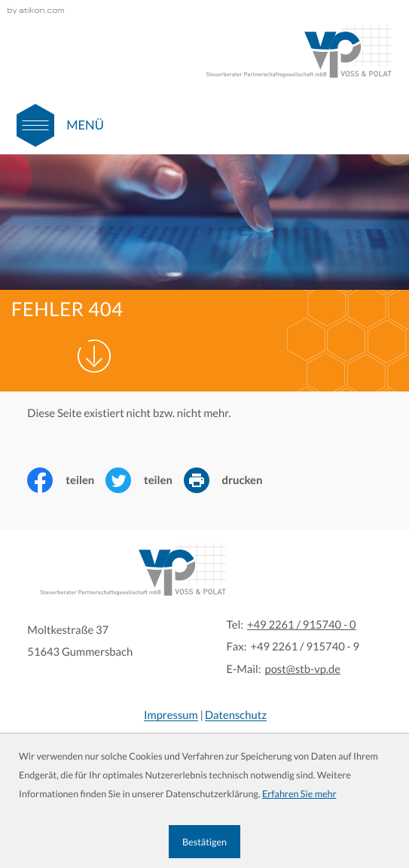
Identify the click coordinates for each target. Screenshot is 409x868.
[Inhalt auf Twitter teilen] (145, 480)
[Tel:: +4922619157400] (302, 625)
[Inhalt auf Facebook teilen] (66, 480)
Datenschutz (236, 715)
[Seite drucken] (229, 480)
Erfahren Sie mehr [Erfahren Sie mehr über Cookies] (299, 794)
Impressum (171, 715)
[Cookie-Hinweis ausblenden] (204, 842)
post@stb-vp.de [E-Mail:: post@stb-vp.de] (303, 670)
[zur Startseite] (298, 51)
